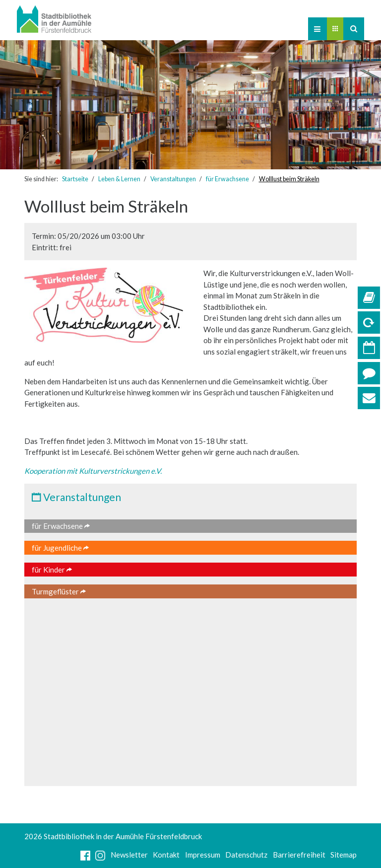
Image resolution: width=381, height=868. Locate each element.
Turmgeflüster (59, 591)
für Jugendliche (60, 548)
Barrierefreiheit (299, 855)
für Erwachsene (227, 179)
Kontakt (166, 855)
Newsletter (129, 855)
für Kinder (52, 570)
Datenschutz (246, 855)
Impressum (203, 855)
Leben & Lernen (119, 179)
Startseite (75, 179)
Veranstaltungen (173, 179)
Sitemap (344, 855)
